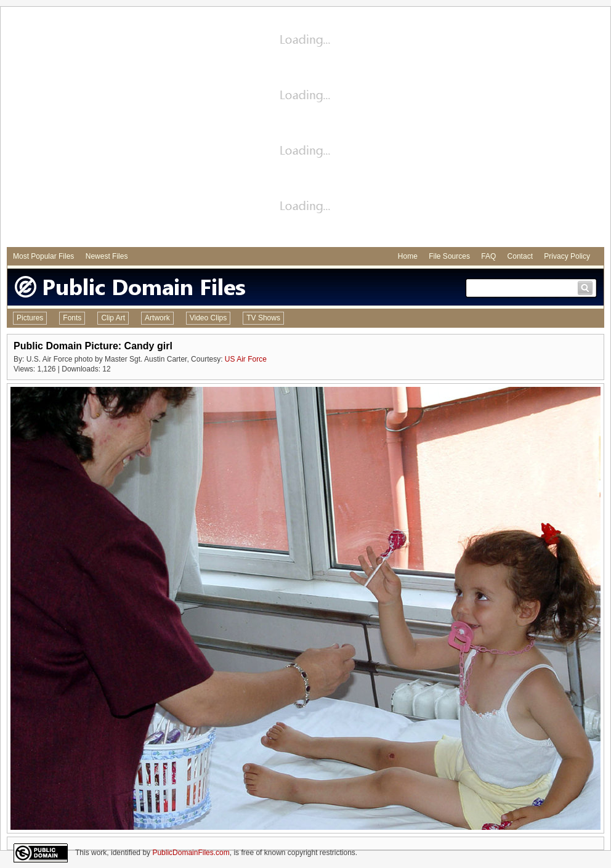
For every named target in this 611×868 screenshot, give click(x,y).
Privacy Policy (567, 256)
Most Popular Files (43, 256)
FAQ (488, 256)
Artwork (157, 318)
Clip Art (113, 318)
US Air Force (246, 359)
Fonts (72, 318)
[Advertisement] (115, 128)
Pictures (30, 318)
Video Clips (208, 318)
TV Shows (263, 318)
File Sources (449, 256)
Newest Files (107, 256)
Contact (520, 256)
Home (408, 256)
